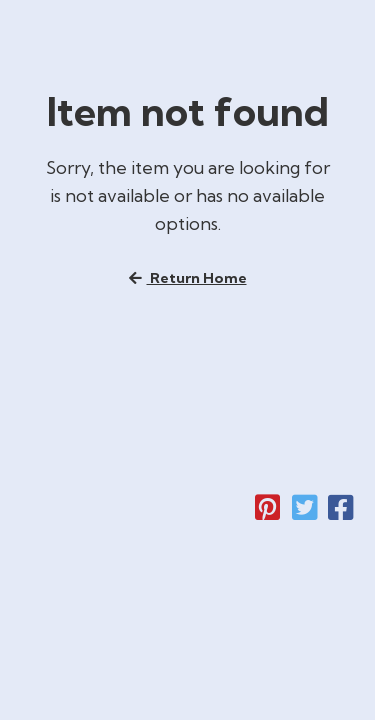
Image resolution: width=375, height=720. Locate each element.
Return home (188, 283)
